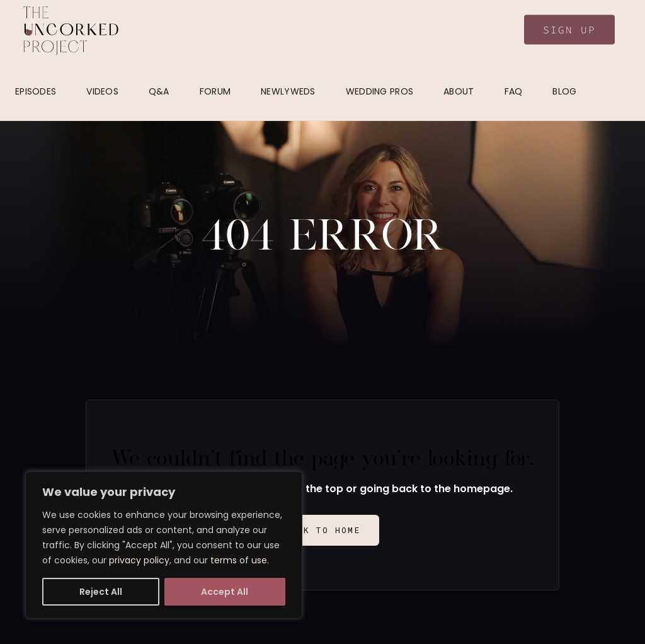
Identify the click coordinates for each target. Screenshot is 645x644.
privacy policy (139, 560)
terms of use (239, 560)
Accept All (225, 592)
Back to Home (322, 530)
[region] (164, 545)
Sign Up (569, 30)
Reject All (101, 592)
